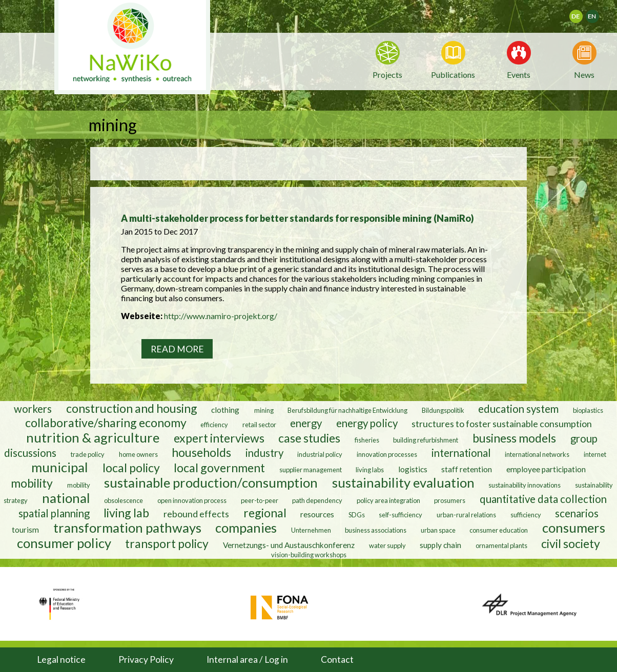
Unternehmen (311, 530)
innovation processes (387, 454)
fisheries (367, 440)
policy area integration (388, 500)
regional (265, 513)
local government (219, 468)
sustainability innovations (525, 485)
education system (518, 409)
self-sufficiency (400, 515)
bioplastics (588, 410)
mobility (32, 483)
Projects (387, 75)
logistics (413, 469)
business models (514, 438)
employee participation (546, 469)
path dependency (317, 500)
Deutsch (582, 13)
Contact (337, 659)
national (66, 498)
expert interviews (219, 438)
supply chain (440, 545)
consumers (574, 528)
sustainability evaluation (403, 482)
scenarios (577, 513)
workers (33, 409)
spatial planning (54, 513)
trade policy (88, 454)
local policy (131, 468)
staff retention (467, 469)
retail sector (259, 425)
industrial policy (320, 454)
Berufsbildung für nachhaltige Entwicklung (347, 410)
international (461, 453)
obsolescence (124, 500)
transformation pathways (127, 528)
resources (317, 514)
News (584, 74)
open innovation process (192, 500)
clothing (226, 410)
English (597, 13)
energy (306, 423)
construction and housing (132, 408)
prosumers (450, 500)
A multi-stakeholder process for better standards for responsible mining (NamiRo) (297, 218)
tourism (25, 530)
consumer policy (64, 543)
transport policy (167, 543)
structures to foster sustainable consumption (502, 424)
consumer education (499, 530)
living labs (370, 470)
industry (264, 453)
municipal (60, 467)
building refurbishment (426, 440)
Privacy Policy (146, 659)
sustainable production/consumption (211, 482)
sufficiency (526, 515)
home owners (138, 454)
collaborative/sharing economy (106, 423)
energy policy (367, 423)
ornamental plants (501, 545)
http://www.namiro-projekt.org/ (221, 316)
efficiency (214, 425)
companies (246, 528)
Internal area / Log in (247, 659)
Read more (177, 349)
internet (595, 454)
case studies (309, 438)
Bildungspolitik (443, 410)
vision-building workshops (309, 555)
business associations (376, 530)
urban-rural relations (466, 515)
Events (519, 74)
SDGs (357, 515)
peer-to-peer (260, 500)
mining (264, 410)
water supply (387, 545)
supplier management (311, 470)
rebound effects (196, 514)
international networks (537, 454)
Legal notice (61, 659)
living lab (126, 513)
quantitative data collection (543, 499)
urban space (438, 530)
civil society (571, 543)
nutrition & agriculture (93, 437)
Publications (453, 75)
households (201, 452)
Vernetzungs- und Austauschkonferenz (289, 545)
